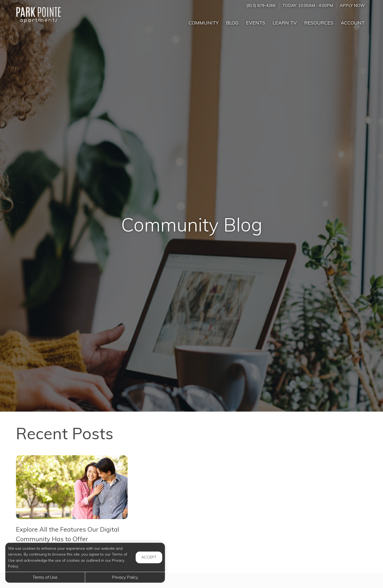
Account (353, 23)
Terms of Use (45, 577)
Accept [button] (149, 557)
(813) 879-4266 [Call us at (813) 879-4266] (261, 5)
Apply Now (352, 5)
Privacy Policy (125, 577)
